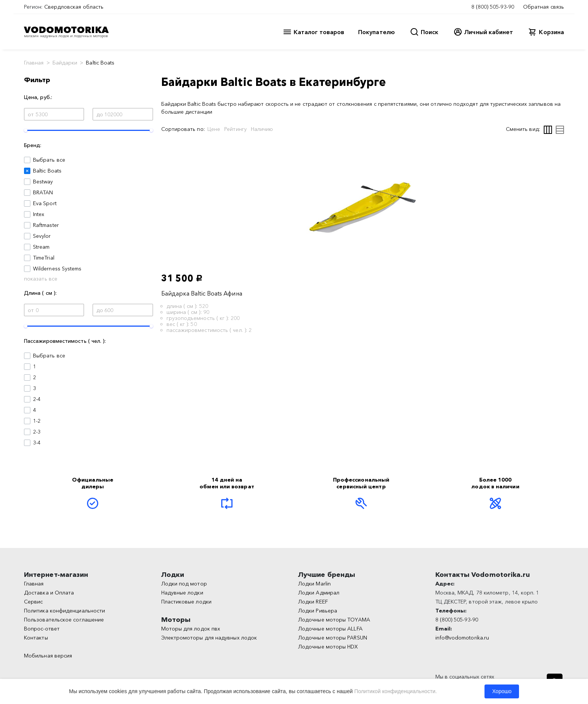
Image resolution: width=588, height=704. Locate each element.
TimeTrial (44, 258)
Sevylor (42, 236)
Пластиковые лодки (186, 602)
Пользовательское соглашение (64, 620)
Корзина (551, 32)
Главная (34, 63)
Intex (39, 214)
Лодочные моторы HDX (328, 647)
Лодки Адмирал (319, 593)
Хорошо (502, 691)
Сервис (33, 602)
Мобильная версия (48, 656)
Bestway (43, 182)
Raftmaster (46, 225)
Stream (41, 247)
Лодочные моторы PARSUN (333, 638)
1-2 (37, 421)
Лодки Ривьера (318, 611)
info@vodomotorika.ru (462, 638)
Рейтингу (235, 129)
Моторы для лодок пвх (191, 629)
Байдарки (65, 63)
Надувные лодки (182, 593)
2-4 (37, 399)
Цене (214, 129)
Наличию (262, 129)
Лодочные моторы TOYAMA (334, 620)
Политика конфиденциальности (64, 611)
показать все (41, 279)
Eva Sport (45, 203)
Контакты (36, 638)
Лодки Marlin (314, 584)
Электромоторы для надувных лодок (209, 638)
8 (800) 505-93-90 (493, 7)
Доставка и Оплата (49, 593)
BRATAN (43, 192)
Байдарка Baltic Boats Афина (202, 293)
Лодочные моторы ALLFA (330, 629)
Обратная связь (544, 7)
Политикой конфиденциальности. (396, 691)
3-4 (37, 443)
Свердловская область (74, 7)
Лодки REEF (313, 602)
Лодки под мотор (184, 584)
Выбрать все (49, 160)
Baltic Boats (47, 171)
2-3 (37, 432)
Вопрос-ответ (42, 629)
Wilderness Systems (57, 269)
